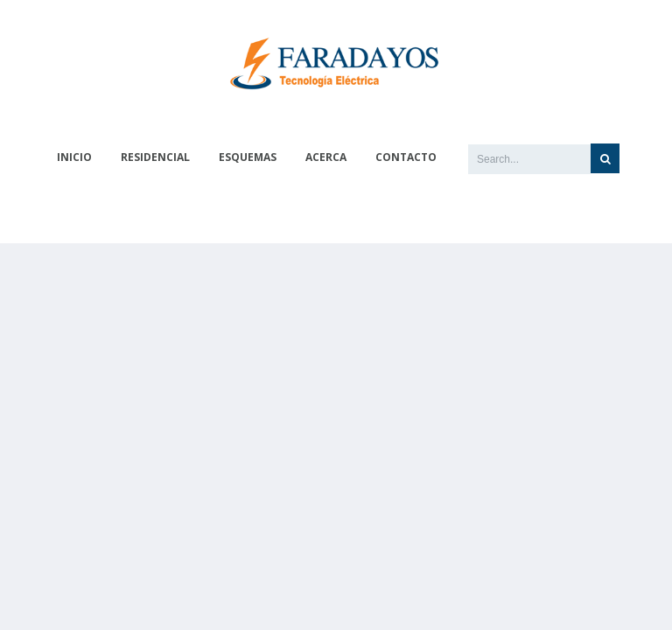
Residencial (155, 157)
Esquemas (248, 157)
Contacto (406, 157)
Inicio (74, 157)
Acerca (326, 157)
